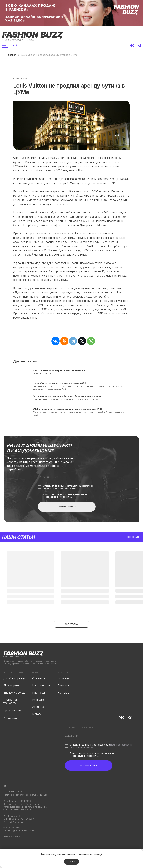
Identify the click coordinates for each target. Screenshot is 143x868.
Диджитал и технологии (11, 711)
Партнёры (39, 702)
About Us (38, 716)
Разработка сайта (12, 846)
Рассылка (38, 709)
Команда (64, 688)
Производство (13, 719)
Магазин (38, 723)
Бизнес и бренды (15, 702)
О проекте (39, 688)
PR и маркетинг (13, 695)
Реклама (63, 695)
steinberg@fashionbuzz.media (19, 840)
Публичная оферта (13, 801)
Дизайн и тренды (14, 688)
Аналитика (10, 727)
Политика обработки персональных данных (25, 804)
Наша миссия (41, 695)
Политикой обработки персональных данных (69, 496)
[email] (71, 486)
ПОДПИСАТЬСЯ (67, 516)
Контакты (64, 702)
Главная (12, 55)
